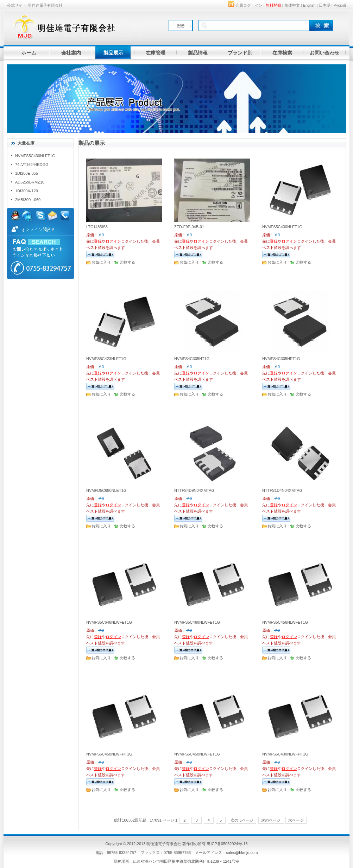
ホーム (29, 53)
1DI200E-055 (27, 173)
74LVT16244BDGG (32, 165)
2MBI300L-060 (28, 200)
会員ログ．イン (249, 5)
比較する (127, 262)
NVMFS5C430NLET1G (35, 156)
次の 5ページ (242, 820)
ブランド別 (240, 53)
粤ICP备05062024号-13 (227, 844)
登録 (98, 241)
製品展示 (113, 53)
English (309, 5)
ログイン (113, 241)
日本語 (325, 5)
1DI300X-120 (27, 191)
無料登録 (273, 5)
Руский (340, 5)
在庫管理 (156, 53)
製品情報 (198, 53)
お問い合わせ (324, 53)
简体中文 (292, 5)
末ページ (296, 820)
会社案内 (71, 53)
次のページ (271, 820)
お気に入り (101, 262)
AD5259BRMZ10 (30, 182)
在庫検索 (282, 53)
